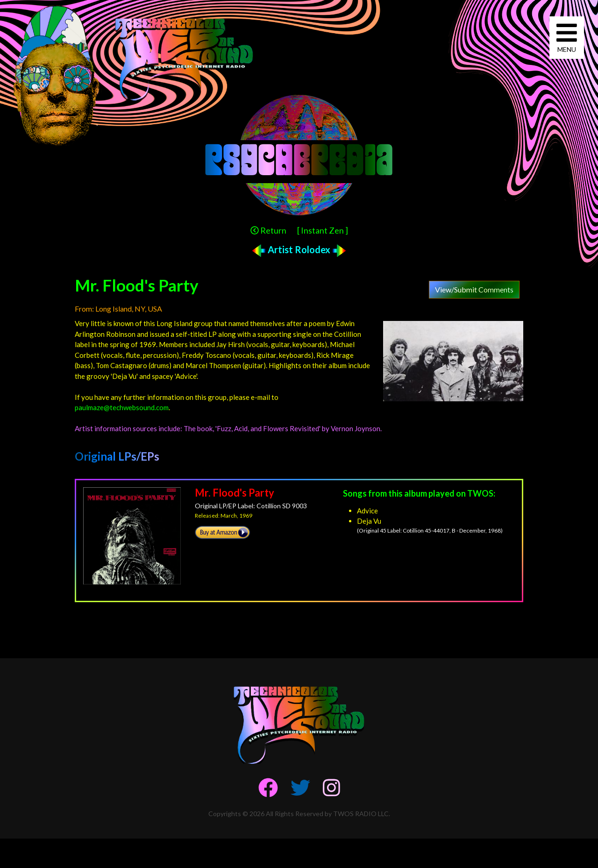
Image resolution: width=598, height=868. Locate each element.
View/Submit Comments (474, 289)
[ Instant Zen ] (323, 230)
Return (268, 230)
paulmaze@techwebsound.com (122, 407)
